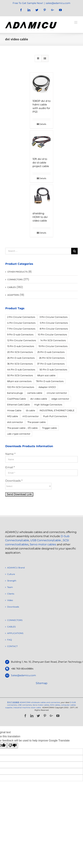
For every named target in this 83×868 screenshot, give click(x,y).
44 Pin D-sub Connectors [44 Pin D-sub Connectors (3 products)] (21, 370)
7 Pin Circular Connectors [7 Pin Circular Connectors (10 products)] (21, 329)
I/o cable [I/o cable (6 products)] (30, 410)
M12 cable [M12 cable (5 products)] (13, 416)
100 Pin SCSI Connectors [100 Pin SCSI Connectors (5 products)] (21, 387)
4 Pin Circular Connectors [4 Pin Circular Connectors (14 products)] (21, 323)
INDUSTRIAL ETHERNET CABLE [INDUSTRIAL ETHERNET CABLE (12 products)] (57, 410)
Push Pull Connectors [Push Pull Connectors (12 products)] (55, 416)
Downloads (13, 607)
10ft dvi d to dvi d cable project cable (41, 163)
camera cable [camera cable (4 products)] (35, 393)
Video (10, 600)
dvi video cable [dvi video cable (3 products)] (39, 399)
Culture (11, 574)
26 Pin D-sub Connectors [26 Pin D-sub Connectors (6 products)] (21, 358)
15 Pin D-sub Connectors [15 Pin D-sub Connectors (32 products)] (21, 346)
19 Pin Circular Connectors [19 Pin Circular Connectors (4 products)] (53, 346)
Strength (12, 581)
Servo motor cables (43, 544)
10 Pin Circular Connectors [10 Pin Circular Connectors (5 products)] (52, 334)
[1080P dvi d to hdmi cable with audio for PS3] (41, 84)
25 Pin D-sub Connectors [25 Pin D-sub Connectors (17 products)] (51, 352)
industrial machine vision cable (27, 708)
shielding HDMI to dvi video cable (40, 217)
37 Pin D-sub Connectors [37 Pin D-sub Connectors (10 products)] (51, 364)
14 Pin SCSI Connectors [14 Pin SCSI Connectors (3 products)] (53, 340)
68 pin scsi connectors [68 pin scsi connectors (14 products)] (19, 381)
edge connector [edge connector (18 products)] (60, 399)
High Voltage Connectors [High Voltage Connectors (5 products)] (48, 405)
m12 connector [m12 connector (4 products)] (31, 416)
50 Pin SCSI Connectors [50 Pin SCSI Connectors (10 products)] (20, 375)
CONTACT (12, 646)
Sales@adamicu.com (23, 675)
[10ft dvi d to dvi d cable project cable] (41, 142)
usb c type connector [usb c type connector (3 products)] (19, 434)
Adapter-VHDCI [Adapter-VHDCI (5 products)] (47, 387)
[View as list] (45, 58)
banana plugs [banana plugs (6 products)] (15, 393)
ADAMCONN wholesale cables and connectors (40, 702)
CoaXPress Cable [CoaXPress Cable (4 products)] (17, 399)
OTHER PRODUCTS (17, 272)
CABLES (12, 287)
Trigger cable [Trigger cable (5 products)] (49, 428)
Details (43, 124)
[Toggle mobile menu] (76, 22)
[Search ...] (38, 251)
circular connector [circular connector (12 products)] (57, 393)
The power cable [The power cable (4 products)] (37, 422)
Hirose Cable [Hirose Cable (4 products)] (14, 410)
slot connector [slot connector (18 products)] (15, 422)
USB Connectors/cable (46, 540)
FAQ (9, 640)
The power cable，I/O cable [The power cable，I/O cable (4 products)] (22, 428)
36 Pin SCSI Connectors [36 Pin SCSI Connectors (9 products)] (20, 364)
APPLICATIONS (15, 633)
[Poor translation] (12, 745)
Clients (11, 594)
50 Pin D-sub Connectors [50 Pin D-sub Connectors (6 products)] (53, 370)
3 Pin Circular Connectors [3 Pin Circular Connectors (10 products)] (53, 317)
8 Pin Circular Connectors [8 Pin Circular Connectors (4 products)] (54, 329)
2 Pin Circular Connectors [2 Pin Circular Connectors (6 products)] (21, 317)
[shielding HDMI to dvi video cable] (41, 196)
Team (10, 587)
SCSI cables (55, 705)
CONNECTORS (15, 279)
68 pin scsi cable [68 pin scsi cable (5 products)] (46, 375)
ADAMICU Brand (16, 568)
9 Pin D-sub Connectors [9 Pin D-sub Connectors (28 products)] (20, 334)
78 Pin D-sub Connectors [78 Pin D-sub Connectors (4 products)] (50, 381)
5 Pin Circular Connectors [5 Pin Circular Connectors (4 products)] (54, 323)
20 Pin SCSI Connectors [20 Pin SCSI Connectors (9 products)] (20, 352)
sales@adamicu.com (58, 3)
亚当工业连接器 (13, 702)
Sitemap (42, 683)
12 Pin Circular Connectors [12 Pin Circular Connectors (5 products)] (22, 340)
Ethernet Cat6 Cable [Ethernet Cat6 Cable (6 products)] (18, 405)
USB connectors (25, 705)
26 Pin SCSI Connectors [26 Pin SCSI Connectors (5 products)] (52, 358)
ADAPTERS (13, 295)
